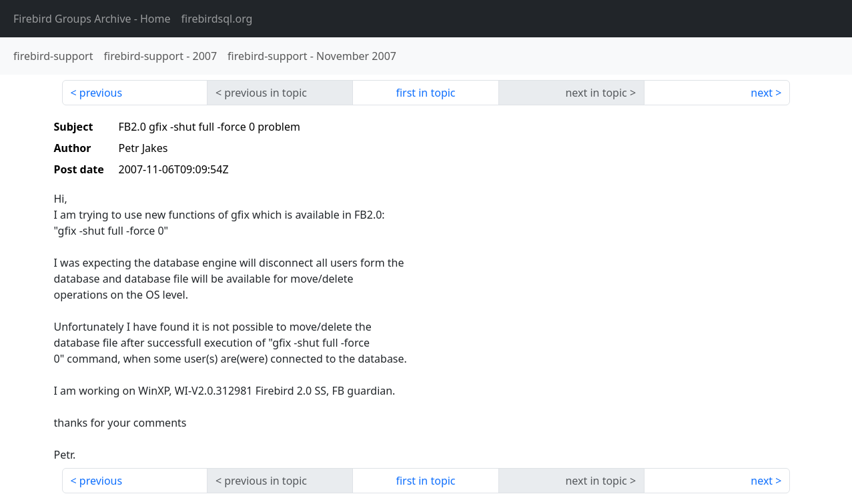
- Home (92, 19)
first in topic (425, 93)
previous (101, 93)
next (762, 93)
